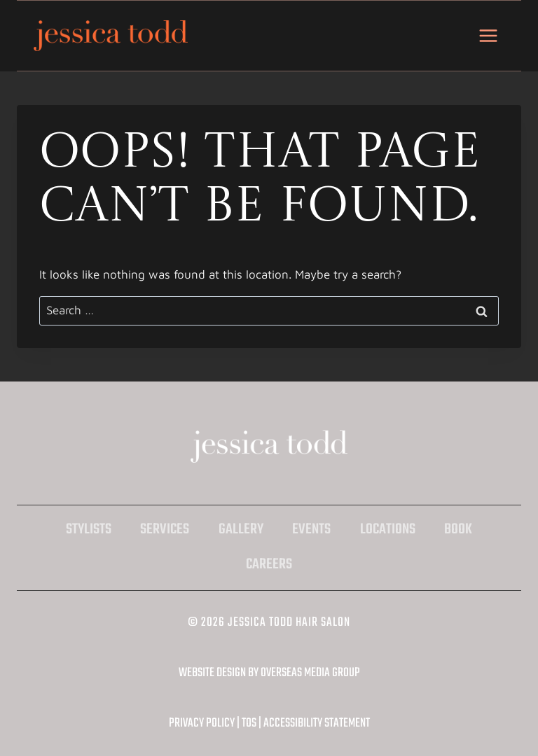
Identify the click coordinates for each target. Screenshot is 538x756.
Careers (269, 565)
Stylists (89, 530)
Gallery (241, 530)
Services (165, 530)
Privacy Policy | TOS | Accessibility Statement (269, 723)
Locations (388, 530)
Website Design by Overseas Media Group (269, 673)
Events (311, 530)
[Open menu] (488, 35)
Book (458, 530)
